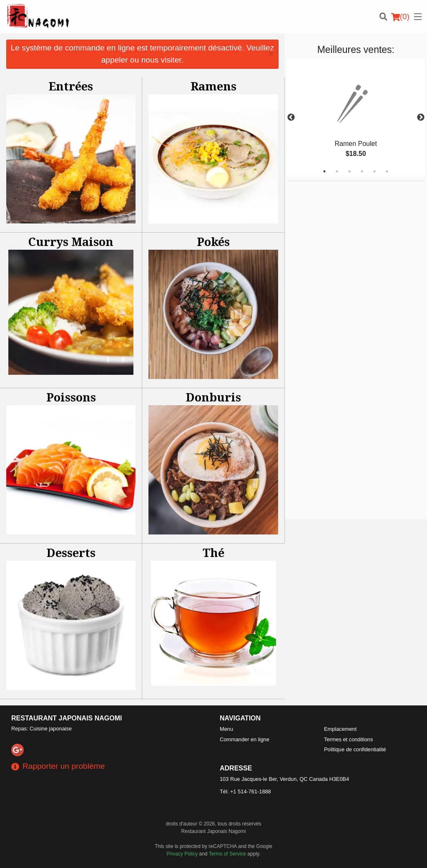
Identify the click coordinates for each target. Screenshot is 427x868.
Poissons (71, 397)
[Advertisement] (339, 306)
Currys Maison (71, 242)
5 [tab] (374, 171)
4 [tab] (362, 171)
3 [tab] (349, 171)
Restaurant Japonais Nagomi (67, 718)
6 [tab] (387, 171)
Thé (213, 553)
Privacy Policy (182, 854)
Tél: (245, 791)
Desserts (71, 553)
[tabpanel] (356, 118)
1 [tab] (324, 171)
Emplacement (340, 729)
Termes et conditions (348, 739)
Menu (226, 729)
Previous (291, 118)
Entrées (71, 86)
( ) (400, 17)
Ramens (213, 86)
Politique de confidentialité (355, 749)
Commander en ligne (245, 739)
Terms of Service (227, 854)
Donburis (213, 397)
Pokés (213, 242)
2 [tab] (337, 171)
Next (421, 118)
